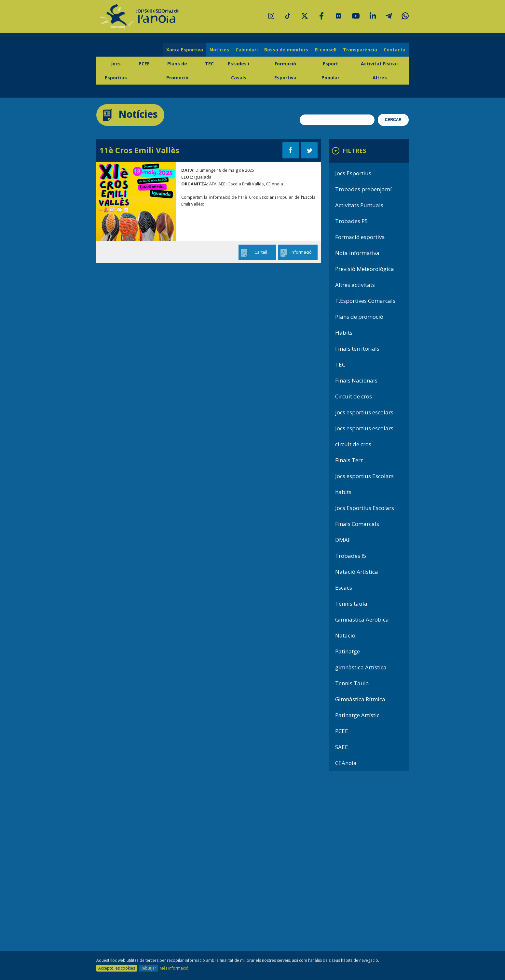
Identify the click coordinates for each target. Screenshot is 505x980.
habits (343, 492)
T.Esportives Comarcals (365, 301)
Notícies (219, 50)
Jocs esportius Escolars (364, 476)
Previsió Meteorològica (365, 269)
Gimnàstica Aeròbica (362, 619)
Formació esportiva (360, 237)
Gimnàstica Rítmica (360, 699)
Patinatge (348, 651)
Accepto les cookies (117, 968)
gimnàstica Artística (361, 667)
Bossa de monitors (286, 50)
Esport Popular (330, 71)
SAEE (342, 747)
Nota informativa (357, 253)
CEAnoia (346, 763)
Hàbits (344, 333)
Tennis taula (351, 604)
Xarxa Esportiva (185, 50)
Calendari (247, 50)
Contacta (395, 50)
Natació (345, 635)
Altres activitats (355, 285)
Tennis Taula (352, 683)
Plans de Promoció (177, 71)
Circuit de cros (354, 396)
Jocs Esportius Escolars (365, 508)
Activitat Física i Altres (380, 71)
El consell (326, 50)
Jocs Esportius (116, 71)
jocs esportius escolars (364, 412)
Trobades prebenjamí (363, 189)
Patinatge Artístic (357, 715)
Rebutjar (148, 968)
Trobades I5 (351, 556)
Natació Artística (357, 572)
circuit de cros (353, 444)
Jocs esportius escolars (364, 428)
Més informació (174, 968)
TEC (209, 64)
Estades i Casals (239, 71)
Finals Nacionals (356, 380)
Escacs (344, 588)
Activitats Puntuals (359, 205)
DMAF (343, 540)
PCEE (144, 64)
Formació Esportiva (285, 71)
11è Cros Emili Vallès (139, 150)
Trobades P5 (352, 221)
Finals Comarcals (357, 524)
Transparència (360, 50)
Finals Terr (349, 460)
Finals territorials (357, 349)
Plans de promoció (359, 317)
